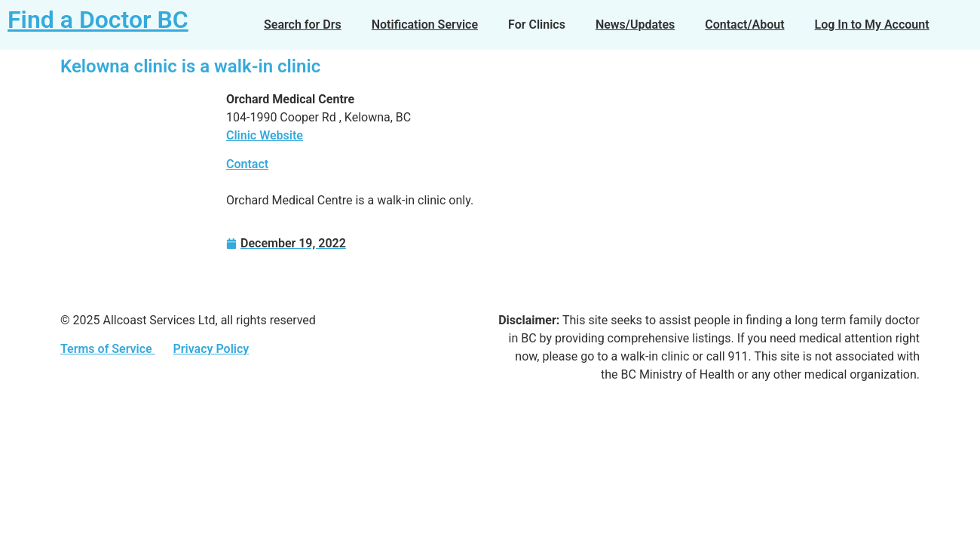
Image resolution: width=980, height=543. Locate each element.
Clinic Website (265, 135)
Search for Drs (303, 25)
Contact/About (744, 25)
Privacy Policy (211, 349)
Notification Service (425, 25)
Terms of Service (108, 349)
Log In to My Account (872, 25)
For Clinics (537, 25)
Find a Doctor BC (98, 20)
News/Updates (635, 25)
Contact (247, 164)
